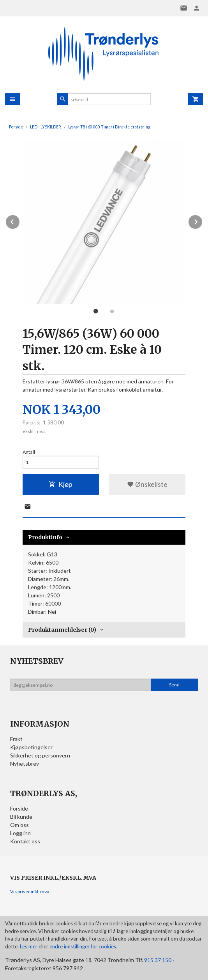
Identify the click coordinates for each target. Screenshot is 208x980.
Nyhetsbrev (25, 764)
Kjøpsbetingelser (31, 747)
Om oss (19, 825)
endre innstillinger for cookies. (83, 946)
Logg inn (20, 833)
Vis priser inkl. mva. (30, 892)
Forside (16, 127)
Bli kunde (21, 817)
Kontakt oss (25, 841)
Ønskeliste (147, 484)
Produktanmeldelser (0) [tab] (62, 630)
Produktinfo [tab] (45, 537)
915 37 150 (158, 960)
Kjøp (61, 484)
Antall (29, 452)
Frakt (16, 739)
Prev (20, 220)
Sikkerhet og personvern (40, 755)
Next (203, 220)
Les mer (29, 946)
